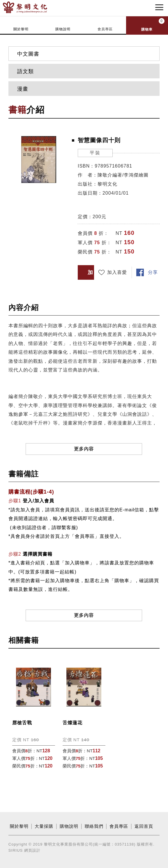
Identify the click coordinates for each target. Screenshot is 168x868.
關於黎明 (21, 29)
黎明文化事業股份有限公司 (34, 7)
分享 (153, 272)
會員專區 (105, 29)
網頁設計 (32, 850)
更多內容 (84, 449)
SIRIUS (16, 850)
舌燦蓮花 (72, 723)
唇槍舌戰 (22, 723)
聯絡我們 (94, 826)
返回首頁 (144, 826)
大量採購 (44, 826)
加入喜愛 (117, 272)
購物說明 (63, 29)
